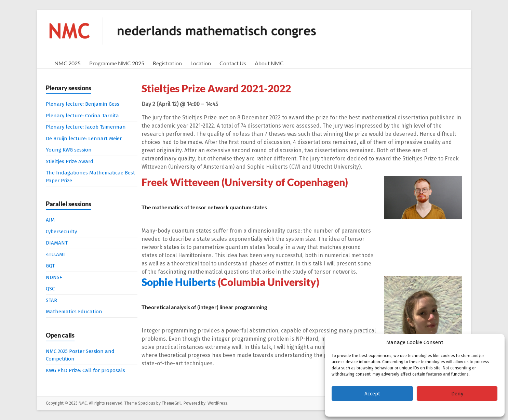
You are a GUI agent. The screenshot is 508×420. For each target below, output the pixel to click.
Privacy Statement (429, 408)
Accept (372, 394)
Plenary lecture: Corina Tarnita (82, 116)
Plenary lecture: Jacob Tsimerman (86, 127)
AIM (50, 220)
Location (201, 63)
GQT (50, 266)
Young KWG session (69, 150)
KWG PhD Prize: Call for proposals (85, 370)
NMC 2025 (68, 63)
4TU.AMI (55, 254)
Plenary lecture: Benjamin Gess (83, 104)
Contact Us (233, 63)
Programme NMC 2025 (117, 63)
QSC (50, 289)
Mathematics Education (74, 312)
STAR (51, 300)
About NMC (269, 63)
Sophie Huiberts (179, 282)
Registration (167, 63)
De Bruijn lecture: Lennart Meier (84, 139)
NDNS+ (54, 277)
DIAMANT (57, 243)
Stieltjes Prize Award (70, 161)
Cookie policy (396, 408)
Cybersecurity (61, 232)
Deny (457, 394)
